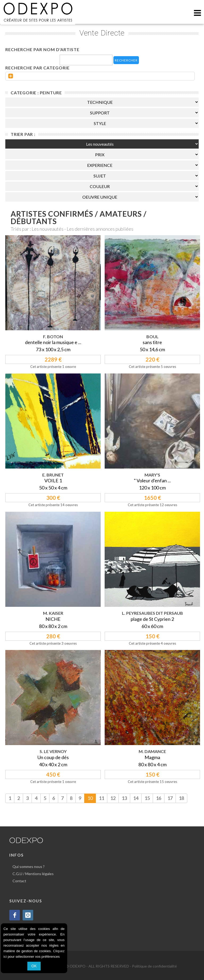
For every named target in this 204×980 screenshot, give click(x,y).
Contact (19, 881)
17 (170, 798)
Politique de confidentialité (154, 966)
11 (101, 798)
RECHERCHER (126, 60)
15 (147, 798)
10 (90, 798)
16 (159, 798)
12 (113, 798)
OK (34, 966)
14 (136, 798)
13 (124, 798)
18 (181, 798)
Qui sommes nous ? (29, 867)
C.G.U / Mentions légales (33, 874)
